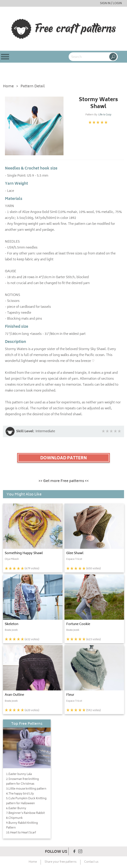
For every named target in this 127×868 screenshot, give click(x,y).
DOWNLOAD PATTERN (64, 458)
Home (8, 87)
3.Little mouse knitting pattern (26, 789)
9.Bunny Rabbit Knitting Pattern (22, 826)
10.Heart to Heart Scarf (21, 833)
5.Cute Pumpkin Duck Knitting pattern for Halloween (26, 801)
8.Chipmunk (14, 818)
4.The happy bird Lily (20, 794)
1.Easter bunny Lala (19, 774)
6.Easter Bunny (16, 809)
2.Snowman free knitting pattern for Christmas (22, 782)
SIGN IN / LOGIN (111, 3)
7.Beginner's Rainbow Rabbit (25, 813)
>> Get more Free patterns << (64, 481)
